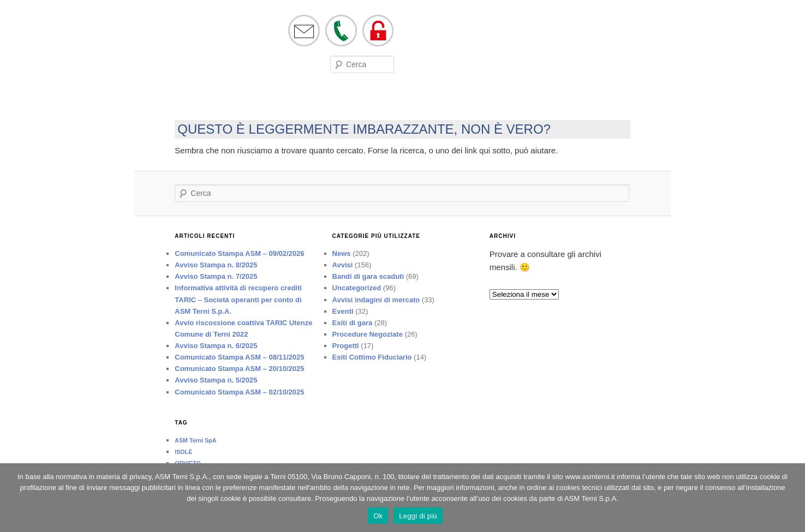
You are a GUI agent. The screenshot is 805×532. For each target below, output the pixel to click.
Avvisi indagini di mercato (376, 300)
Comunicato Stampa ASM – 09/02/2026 (239, 253)
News (342, 253)
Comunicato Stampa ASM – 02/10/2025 (239, 392)
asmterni (176, 43)
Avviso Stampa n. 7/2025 (216, 276)
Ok (378, 516)
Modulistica (276, 100)
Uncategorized (357, 288)
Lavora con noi (379, 100)
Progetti (346, 346)
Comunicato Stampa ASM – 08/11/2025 (239, 357)
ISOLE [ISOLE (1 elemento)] (183, 452)
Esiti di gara (353, 323)
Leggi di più (418, 516)
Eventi (237, 100)
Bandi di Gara (325, 100)
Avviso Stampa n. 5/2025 (216, 380)
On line (207, 100)
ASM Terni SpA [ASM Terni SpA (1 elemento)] (195, 440)
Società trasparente (445, 100)
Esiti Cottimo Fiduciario (372, 357)
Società (175, 100)
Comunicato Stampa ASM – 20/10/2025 (239, 369)
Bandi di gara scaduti (368, 276)
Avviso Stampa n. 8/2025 (216, 265)
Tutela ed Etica (512, 100)
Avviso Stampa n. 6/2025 (216, 346)
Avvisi (343, 265)
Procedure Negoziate (368, 334)
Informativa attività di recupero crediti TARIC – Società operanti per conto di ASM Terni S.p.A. (238, 299)
